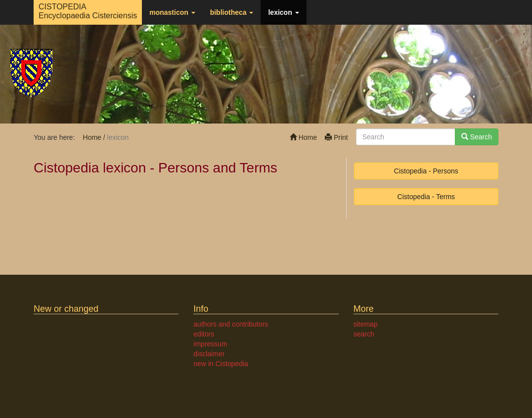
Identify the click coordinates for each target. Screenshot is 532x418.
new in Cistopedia (221, 364)
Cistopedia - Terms (426, 197)
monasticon (172, 12)
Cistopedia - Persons (426, 171)
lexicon (283, 12)
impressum (210, 344)
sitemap (366, 324)
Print (336, 137)
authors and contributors (231, 324)
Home (303, 137)
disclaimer (209, 354)
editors (204, 334)
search (364, 334)
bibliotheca (232, 12)
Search (477, 137)
